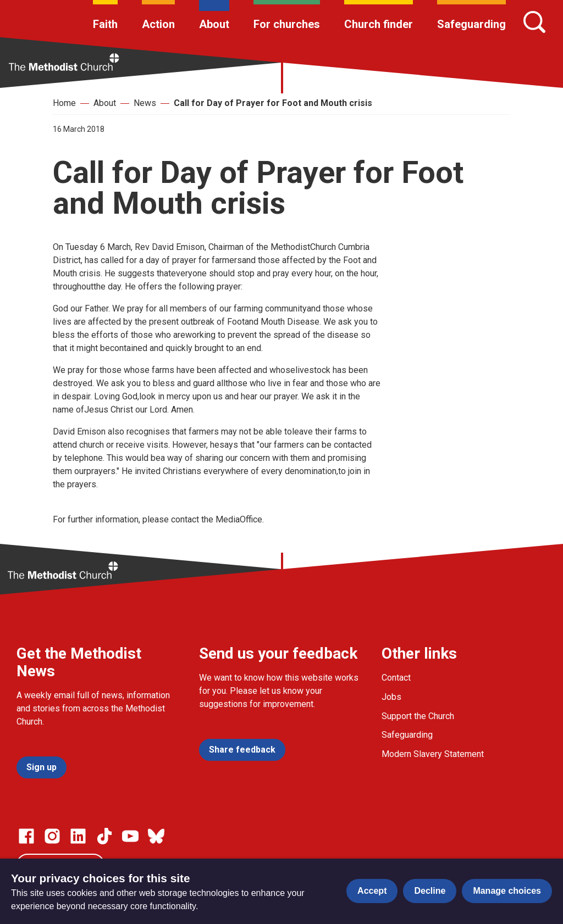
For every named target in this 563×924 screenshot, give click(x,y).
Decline (430, 891)
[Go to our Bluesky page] (156, 836)
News (145, 103)
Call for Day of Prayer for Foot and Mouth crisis (273, 103)
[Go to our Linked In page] (78, 836)
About (214, 24)
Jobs (391, 697)
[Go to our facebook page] (26, 836)
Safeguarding (471, 24)
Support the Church (418, 716)
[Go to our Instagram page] (52, 836)
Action (158, 24)
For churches (287, 24)
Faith (105, 24)
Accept (372, 891)
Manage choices (507, 891)
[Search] (534, 22)
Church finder (379, 24)
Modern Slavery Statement (433, 754)
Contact (396, 678)
